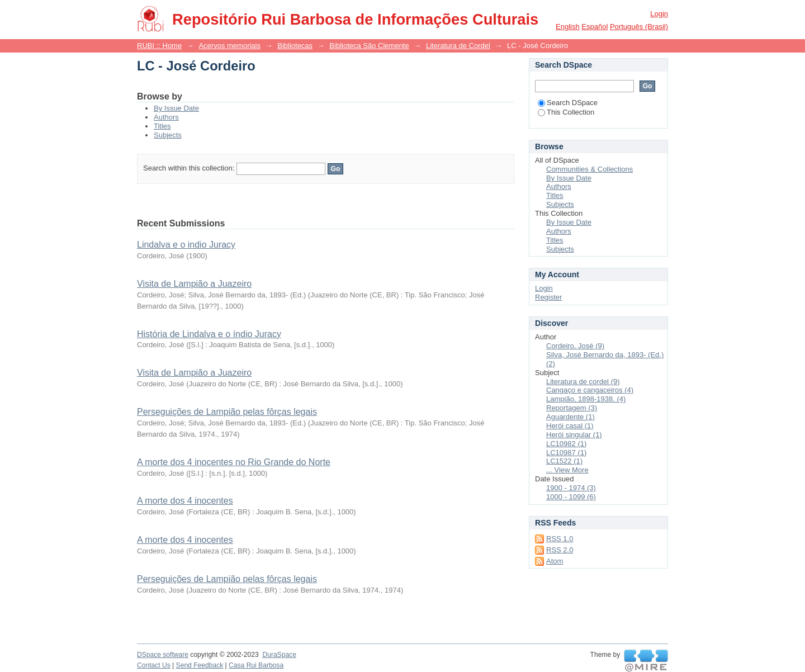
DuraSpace (279, 655)
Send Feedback (200, 665)
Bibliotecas (295, 46)
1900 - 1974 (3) (571, 488)
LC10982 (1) (566, 444)
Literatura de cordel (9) (583, 382)
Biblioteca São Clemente (369, 46)
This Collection (566, 112)
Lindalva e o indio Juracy (186, 245)
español (595, 27)
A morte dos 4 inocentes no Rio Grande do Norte (234, 462)
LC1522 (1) (564, 461)
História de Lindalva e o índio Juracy (209, 334)
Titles (162, 126)
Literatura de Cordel (458, 46)
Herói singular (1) (574, 435)
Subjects (168, 135)
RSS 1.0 (560, 539)
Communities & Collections (589, 169)
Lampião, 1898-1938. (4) (586, 399)
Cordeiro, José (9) (575, 346)
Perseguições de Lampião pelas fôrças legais (227, 412)
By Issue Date (176, 108)
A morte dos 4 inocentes (185, 501)
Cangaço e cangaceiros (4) (590, 390)
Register (548, 297)
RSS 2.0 (560, 550)
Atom (555, 561)
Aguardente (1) (570, 417)
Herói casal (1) (570, 426)
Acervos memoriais (229, 46)
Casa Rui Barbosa (256, 665)
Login (659, 14)
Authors (166, 117)
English (568, 27)
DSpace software (163, 655)
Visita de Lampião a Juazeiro (194, 284)
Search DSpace (568, 103)
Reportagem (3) (572, 408)
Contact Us (154, 665)
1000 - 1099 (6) (571, 497)
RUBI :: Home (159, 46)
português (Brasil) (639, 27)
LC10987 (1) (566, 453)
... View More (567, 470)
